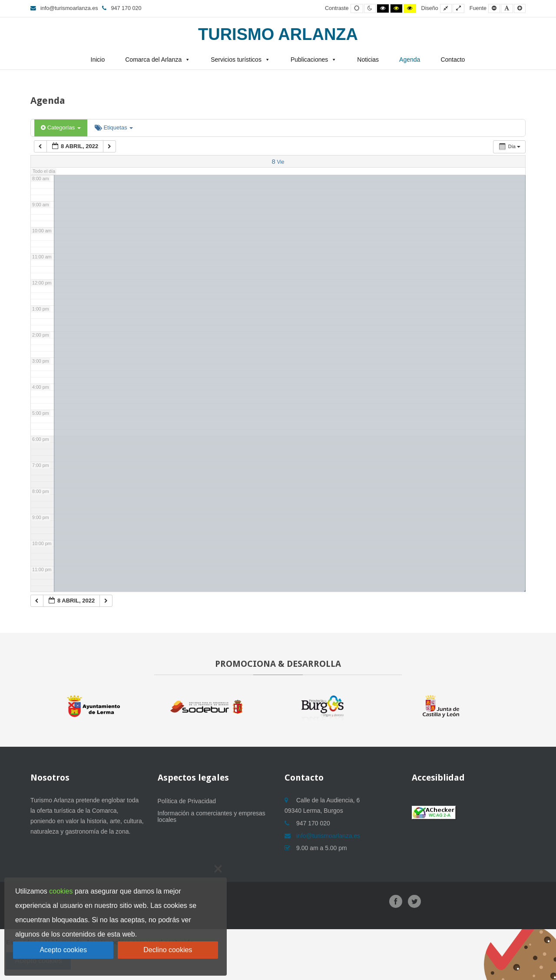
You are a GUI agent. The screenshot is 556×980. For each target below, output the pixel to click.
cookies (61, 891)
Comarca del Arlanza (153, 60)
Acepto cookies (63, 950)
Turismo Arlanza (278, 34)
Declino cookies (168, 950)
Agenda (410, 60)
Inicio (98, 60)
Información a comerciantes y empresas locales (212, 816)
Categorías (61, 127)
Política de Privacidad (187, 801)
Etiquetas (114, 127)
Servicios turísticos (236, 60)
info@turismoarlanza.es (64, 8)
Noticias (368, 60)
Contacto (453, 60)
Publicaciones (309, 60)
